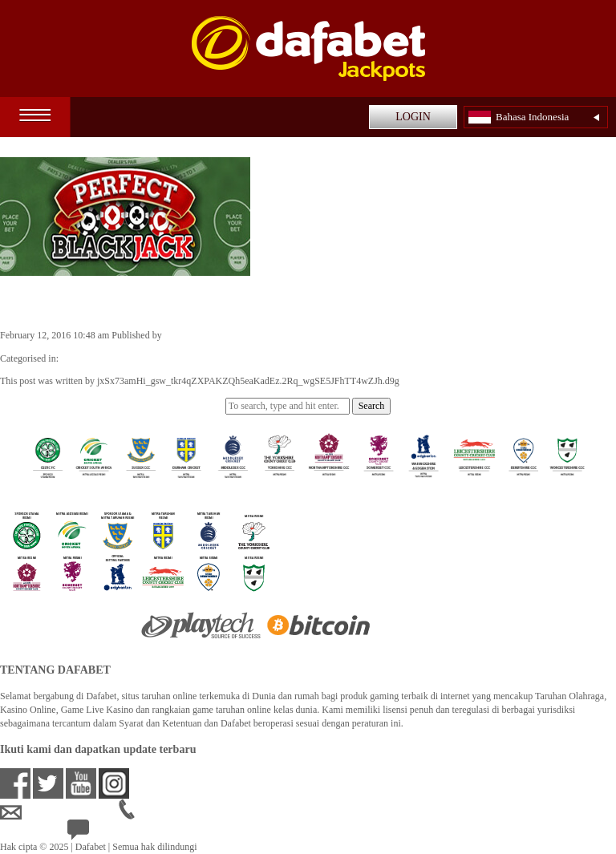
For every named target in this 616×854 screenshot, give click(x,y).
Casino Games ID (95, 358)
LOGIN (413, 117)
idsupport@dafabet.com (59, 812)
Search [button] (372, 406)
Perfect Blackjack (73, 302)
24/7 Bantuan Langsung (126, 833)
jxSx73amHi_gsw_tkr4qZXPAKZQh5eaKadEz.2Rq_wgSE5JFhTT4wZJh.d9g (316, 335)
